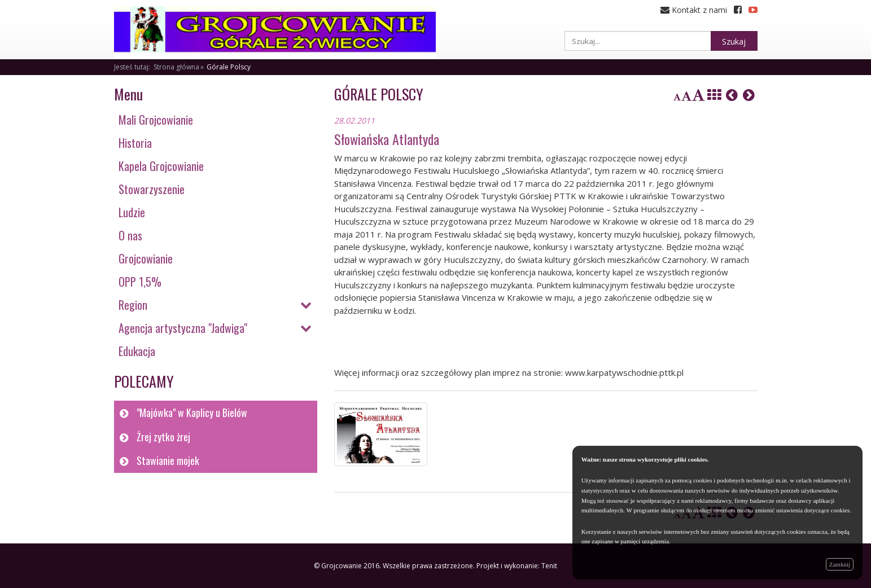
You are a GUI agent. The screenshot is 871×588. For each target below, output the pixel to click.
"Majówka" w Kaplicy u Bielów (192, 413)
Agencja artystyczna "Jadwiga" (183, 328)
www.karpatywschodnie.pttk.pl (624, 372)
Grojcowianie (146, 258)
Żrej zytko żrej (163, 437)
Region (133, 305)
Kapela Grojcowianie (161, 166)
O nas (130, 235)
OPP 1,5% (140, 282)
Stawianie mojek (168, 460)
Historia (135, 143)
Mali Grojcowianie (156, 120)
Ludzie (132, 212)
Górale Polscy (229, 67)
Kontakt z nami (694, 10)
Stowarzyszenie (152, 189)
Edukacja (137, 351)
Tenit (549, 566)
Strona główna (176, 67)
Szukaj (734, 41)
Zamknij (840, 564)
